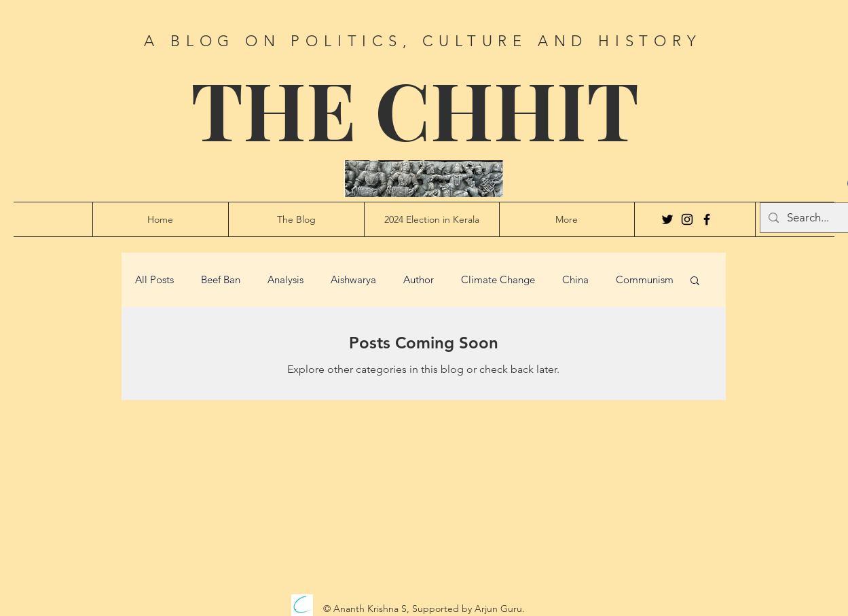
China (575, 280)
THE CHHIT (415, 108)
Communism (645, 280)
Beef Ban (221, 280)
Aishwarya (353, 280)
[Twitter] (667, 219)
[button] (695, 282)
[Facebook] (707, 219)
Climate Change (498, 280)
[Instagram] (687, 219)
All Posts (154, 280)
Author (419, 280)
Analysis (285, 280)
